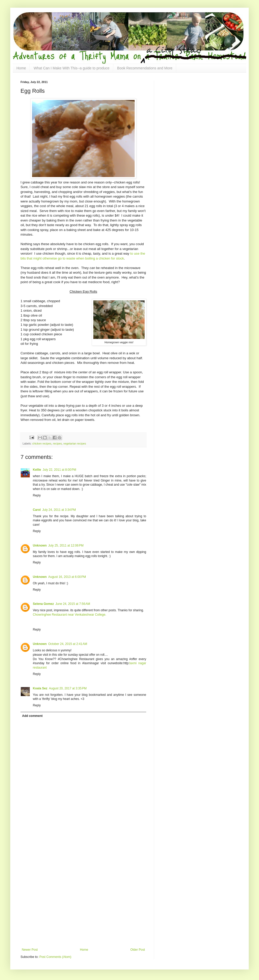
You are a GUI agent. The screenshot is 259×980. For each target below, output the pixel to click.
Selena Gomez (43, 604)
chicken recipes (42, 443)
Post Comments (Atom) (55, 957)
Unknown (40, 546)
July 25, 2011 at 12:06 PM (66, 546)
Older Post (138, 950)
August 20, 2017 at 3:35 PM (68, 688)
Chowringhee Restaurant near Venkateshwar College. (69, 615)
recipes (57, 443)
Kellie (37, 470)
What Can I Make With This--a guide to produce (71, 68)
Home (21, 68)
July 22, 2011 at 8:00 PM (59, 470)
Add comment (32, 716)
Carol (37, 510)
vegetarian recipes (75, 443)
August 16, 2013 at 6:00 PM (67, 577)
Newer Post (30, 950)
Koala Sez (40, 688)
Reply (37, 495)
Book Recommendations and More (145, 68)
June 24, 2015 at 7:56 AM (73, 604)
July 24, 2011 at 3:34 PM (59, 510)
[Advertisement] (52, 889)
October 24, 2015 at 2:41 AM (68, 644)
